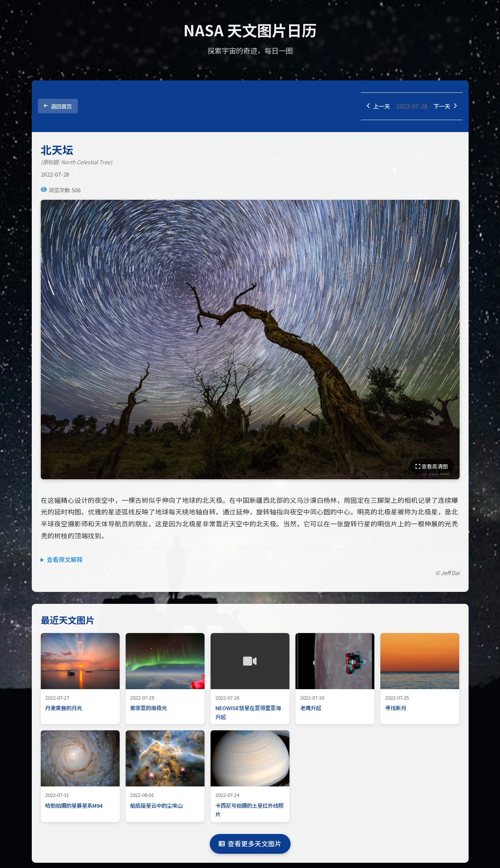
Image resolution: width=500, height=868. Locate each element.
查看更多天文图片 (250, 844)
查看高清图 (432, 467)
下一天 (444, 106)
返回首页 (58, 106)
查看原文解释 (65, 560)
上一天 (376, 106)
